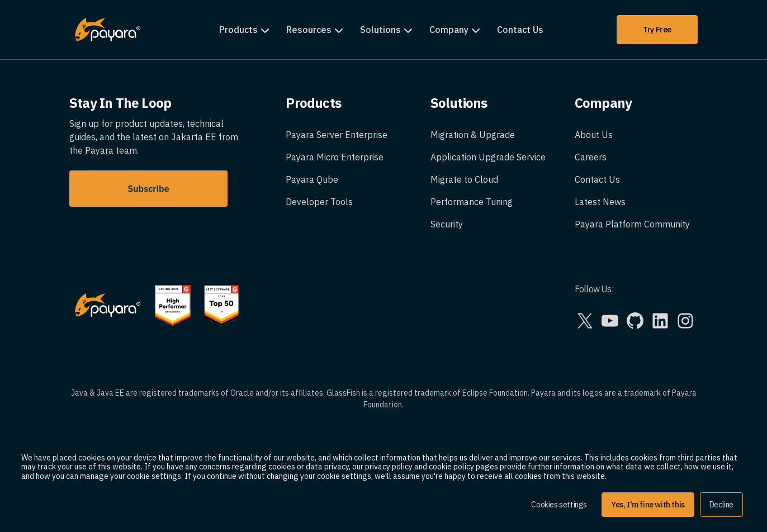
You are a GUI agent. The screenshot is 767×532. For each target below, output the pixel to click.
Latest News (600, 202)
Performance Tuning (472, 202)
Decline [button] (721, 505)
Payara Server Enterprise (337, 135)
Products (238, 30)
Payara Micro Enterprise (335, 157)
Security (447, 224)
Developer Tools (319, 202)
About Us (594, 135)
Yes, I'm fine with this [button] (648, 505)
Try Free (657, 30)
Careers (591, 157)
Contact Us (520, 30)
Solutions (380, 30)
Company (449, 30)
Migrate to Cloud (464, 179)
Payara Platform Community (632, 224)
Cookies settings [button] (559, 505)
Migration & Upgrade (473, 135)
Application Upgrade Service (488, 157)
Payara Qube (312, 179)
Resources (309, 30)
